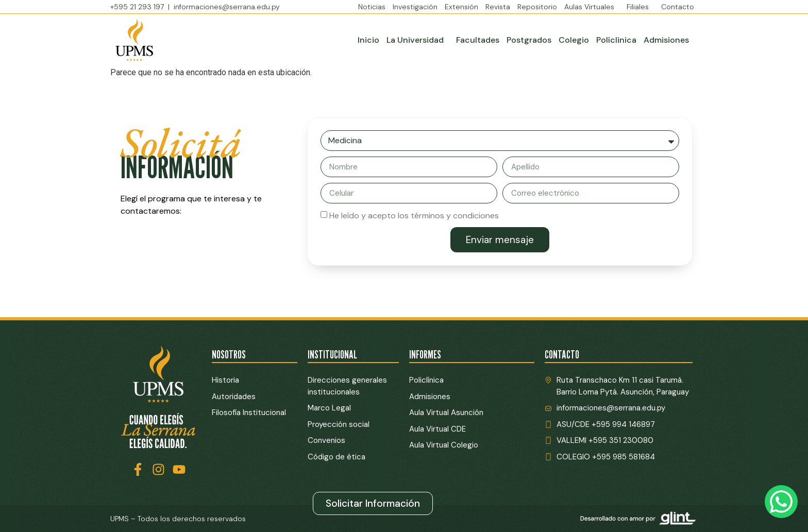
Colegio (574, 40)
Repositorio (537, 7)
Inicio (368, 40)
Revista (498, 7)
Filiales (640, 7)
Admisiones (666, 40)
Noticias (372, 7)
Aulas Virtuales (592, 7)
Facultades (478, 40)
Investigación (415, 7)
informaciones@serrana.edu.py (227, 7)
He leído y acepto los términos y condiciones (414, 216)
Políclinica (616, 40)
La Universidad (418, 40)
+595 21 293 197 (138, 7)
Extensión (461, 7)
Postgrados (529, 40)
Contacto (678, 7)
